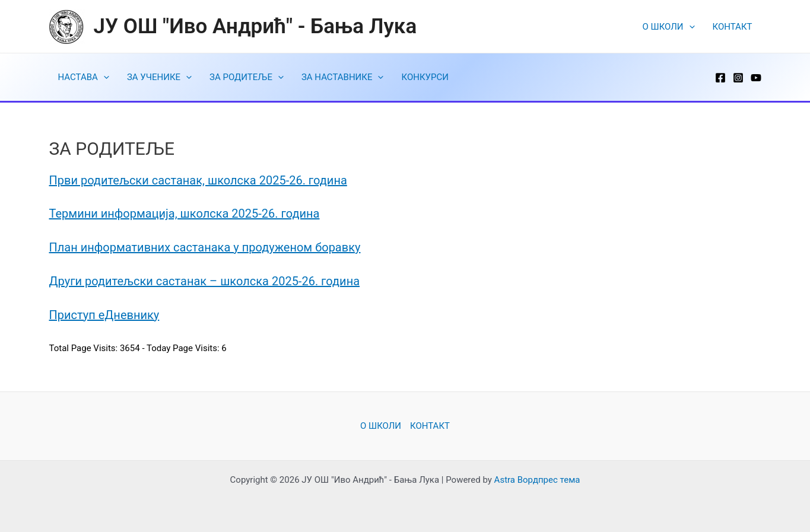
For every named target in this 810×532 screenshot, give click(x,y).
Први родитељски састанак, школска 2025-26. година (198, 180)
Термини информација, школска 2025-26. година (185, 214)
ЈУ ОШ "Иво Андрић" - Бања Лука (255, 26)
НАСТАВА (84, 77)
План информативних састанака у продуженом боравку (205, 247)
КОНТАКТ (733, 27)
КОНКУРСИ (425, 77)
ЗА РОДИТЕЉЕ (247, 77)
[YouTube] (756, 78)
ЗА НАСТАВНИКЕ (343, 77)
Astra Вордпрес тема (537, 480)
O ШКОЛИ (669, 27)
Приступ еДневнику (104, 315)
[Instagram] (738, 78)
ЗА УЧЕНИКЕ (159, 77)
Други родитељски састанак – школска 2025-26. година (205, 281)
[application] (689, 27)
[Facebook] (720, 78)
